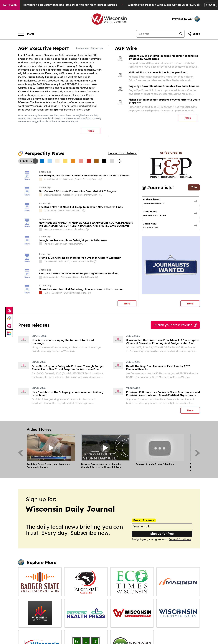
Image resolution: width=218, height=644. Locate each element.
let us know (79, 118)
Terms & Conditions (180, 539)
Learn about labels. (122, 153)
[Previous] (21, 453)
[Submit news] (9, 311)
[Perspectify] (9, 318)
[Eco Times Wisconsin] (132, 582)
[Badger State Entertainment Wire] (40, 582)
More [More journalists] (194, 303)
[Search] (157, 34)
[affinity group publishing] (9, 326)
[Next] (197, 453)
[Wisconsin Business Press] (40, 613)
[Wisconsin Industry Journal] (132, 613)
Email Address (144, 520)
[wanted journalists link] (171, 168)
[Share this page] (193, 34)
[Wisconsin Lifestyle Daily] (178, 613)
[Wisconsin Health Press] (86, 613)
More (91, 131)
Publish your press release (175, 325)
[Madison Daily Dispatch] (178, 582)
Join (194, 187)
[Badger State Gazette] (86, 582)
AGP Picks (10, 5)
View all (211, 5)
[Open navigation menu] (26, 34)
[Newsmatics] (9, 333)
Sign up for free (162, 534)
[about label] (40, 179)
